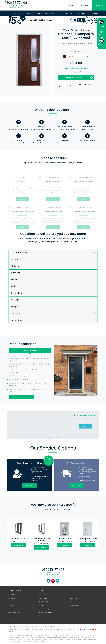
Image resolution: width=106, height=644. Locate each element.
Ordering (15, 266)
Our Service (12, 598)
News (10, 619)
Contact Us (42, 616)
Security (15, 300)
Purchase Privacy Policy (46, 609)
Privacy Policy (43, 598)
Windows (30, 13)
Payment (16, 273)
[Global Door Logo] (47, 9)
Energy (14, 307)
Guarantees (17, 320)
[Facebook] (49, 581)
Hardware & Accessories (77, 602)
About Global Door (20, 253)
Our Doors (16, 259)
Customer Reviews (14, 616)
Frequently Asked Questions (47, 613)
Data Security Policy (45, 602)
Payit (41, 619)
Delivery (15, 286)
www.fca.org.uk (42, 641)
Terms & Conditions (45, 595)
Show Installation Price (76, 72)
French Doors (56, 13)
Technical (16, 313)
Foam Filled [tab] (30, 351)
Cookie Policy (43, 605)
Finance (15, 280)
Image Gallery (74, 605)
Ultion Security (74, 598)
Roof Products (83, 13)
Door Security (74, 595)
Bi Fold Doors (42, 13)
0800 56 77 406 (16, 3)
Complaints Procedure (15, 613)
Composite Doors (16, 13)
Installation (17, 293)
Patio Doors (69, 13)
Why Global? (96, 13)
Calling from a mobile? (16, 8)
